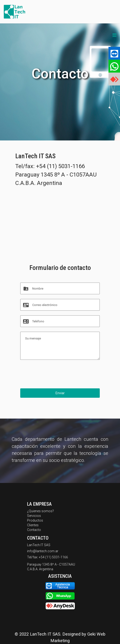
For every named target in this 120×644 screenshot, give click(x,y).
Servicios (34, 516)
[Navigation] (114, 35)
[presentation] (56, 375)
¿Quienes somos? (40, 511)
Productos (35, 520)
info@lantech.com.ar (43, 551)
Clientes (33, 525)
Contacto (34, 530)
